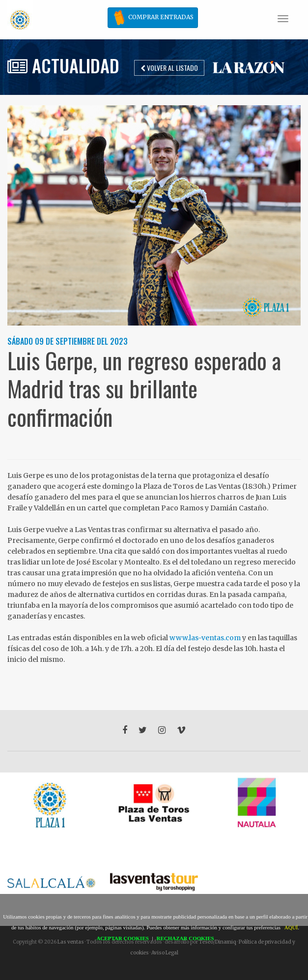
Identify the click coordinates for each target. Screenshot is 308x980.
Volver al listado (169, 68)
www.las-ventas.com (205, 638)
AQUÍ (291, 927)
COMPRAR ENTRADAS (153, 18)
